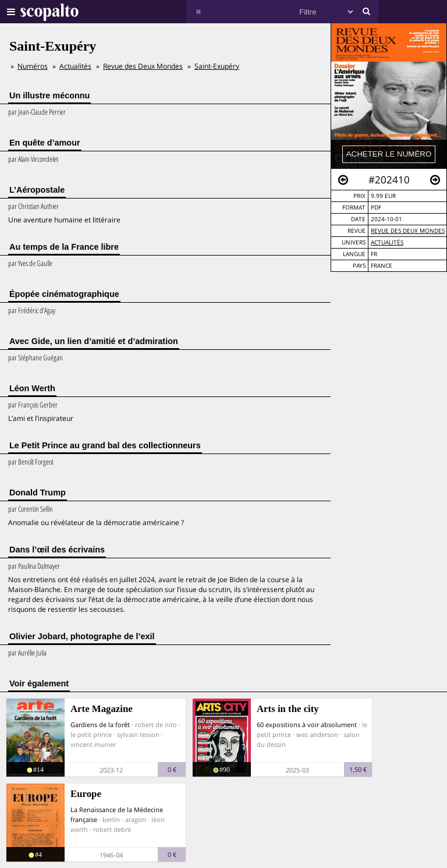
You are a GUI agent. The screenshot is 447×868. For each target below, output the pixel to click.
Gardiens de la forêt (100, 724)
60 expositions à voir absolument (307, 724)
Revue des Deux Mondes (408, 231)
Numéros (33, 66)
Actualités (387, 242)
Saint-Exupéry (217, 66)
